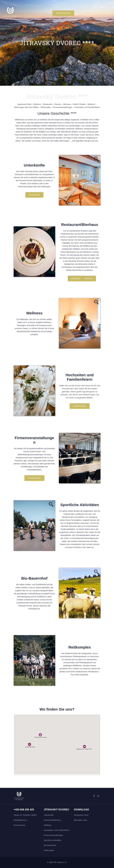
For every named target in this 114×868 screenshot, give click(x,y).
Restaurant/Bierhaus (52, 820)
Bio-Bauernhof (50, 845)
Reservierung (19, 825)
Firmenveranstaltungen (53, 835)
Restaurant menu (81, 815)
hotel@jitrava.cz (20, 820)
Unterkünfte (49, 815)
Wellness (48, 825)
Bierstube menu (81, 820)
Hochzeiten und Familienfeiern (57, 830)
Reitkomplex (49, 850)
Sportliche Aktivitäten (53, 840)
